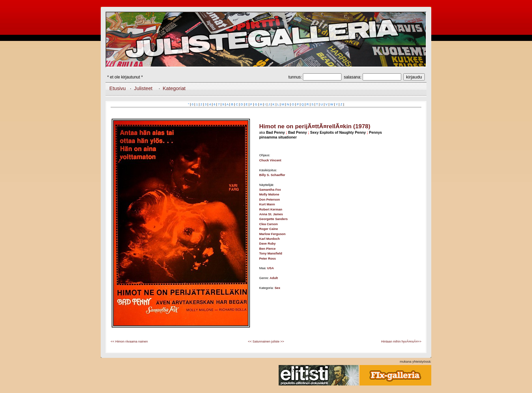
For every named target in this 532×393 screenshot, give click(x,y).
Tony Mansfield (271, 253)
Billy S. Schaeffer (272, 175)
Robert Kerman (271, 209)
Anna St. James (271, 214)
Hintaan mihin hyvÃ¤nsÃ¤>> (401, 341)
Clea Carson (268, 224)
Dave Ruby (267, 244)
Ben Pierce (267, 249)
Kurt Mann (267, 204)
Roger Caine (269, 229)
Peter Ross (268, 259)
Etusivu (117, 88)
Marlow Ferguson (272, 234)
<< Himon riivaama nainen (129, 341)
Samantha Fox (270, 190)
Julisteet (143, 88)
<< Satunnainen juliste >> (266, 341)
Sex (277, 288)
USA (270, 268)
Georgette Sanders (273, 219)
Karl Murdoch (269, 239)
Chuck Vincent (270, 160)
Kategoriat (174, 88)
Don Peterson (270, 200)
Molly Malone (269, 194)
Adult (274, 278)
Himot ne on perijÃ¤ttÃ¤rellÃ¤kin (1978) (315, 126)
